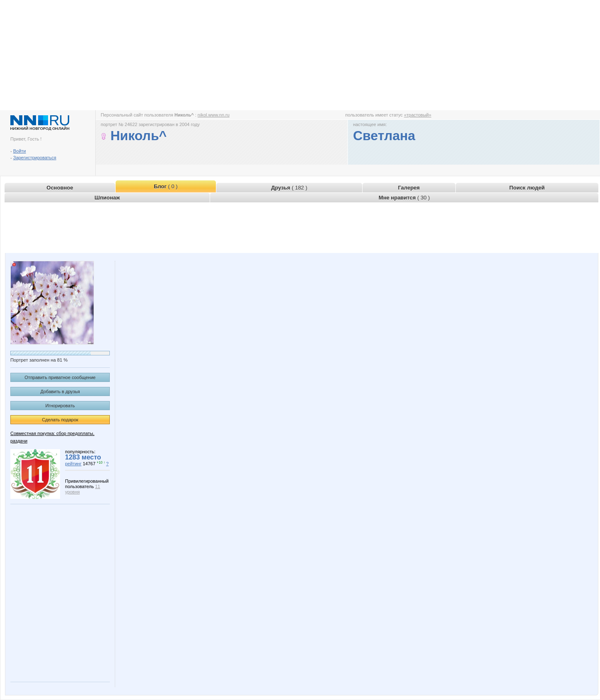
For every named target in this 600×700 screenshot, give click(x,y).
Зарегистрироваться (35, 158)
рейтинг (73, 464)
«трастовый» (418, 115)
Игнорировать (60, 406)
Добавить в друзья (60, 391)
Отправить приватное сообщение (60, 377)
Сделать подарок (60, 420)
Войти (20, 151)
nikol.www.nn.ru (214, 115)
